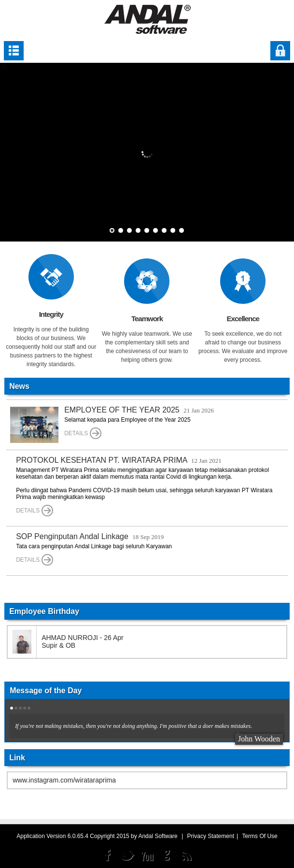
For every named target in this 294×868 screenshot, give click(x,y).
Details (83, 433)
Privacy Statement (211, 836)
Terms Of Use (259, 836)
